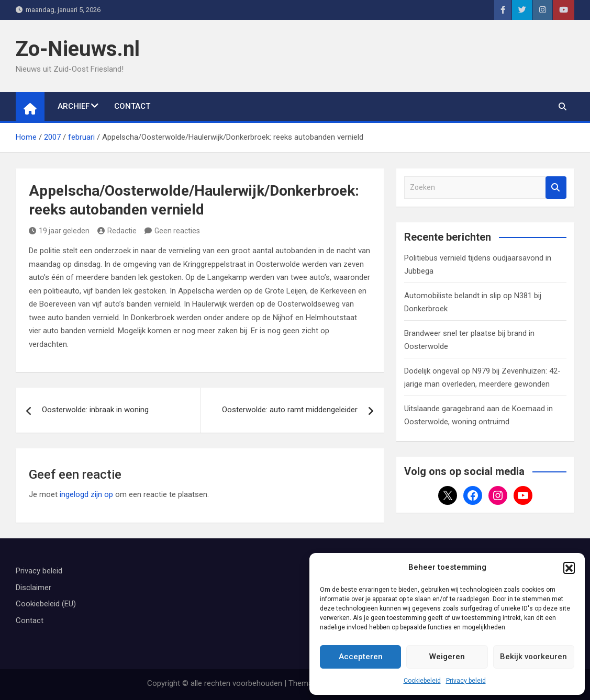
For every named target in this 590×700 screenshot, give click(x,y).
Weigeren (447, 657)
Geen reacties (177, 231)
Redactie (117, 231)
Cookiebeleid (422, 681)
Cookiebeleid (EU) (46, 604)
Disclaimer (34, 588)
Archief (74, 106)
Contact (132, 106)
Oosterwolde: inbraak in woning (95, 410)
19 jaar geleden (59, 231)
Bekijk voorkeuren (533, 657)
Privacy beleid (466, 681)
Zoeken (556, 188)
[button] (569, 568)
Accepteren (361, 657)
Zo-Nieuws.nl (78, 49)
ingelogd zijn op (86, 494)
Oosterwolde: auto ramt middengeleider (290, 410)
